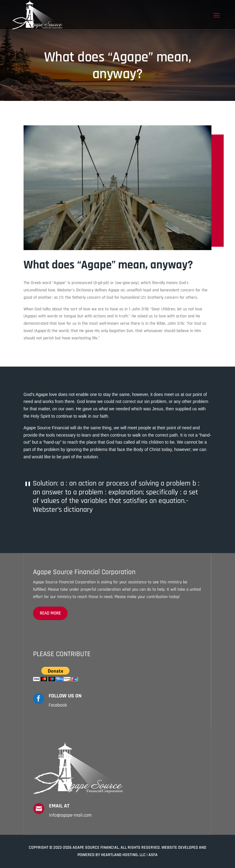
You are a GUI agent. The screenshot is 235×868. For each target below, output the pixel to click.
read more (50, 613)
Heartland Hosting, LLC (123, 855)
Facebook (58, 705)
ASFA (153, 855)
